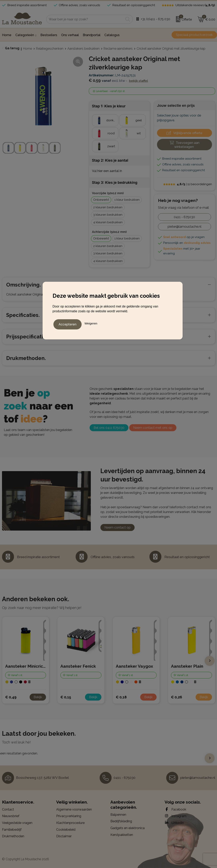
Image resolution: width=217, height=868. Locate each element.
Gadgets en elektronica (127, 828)
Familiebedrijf (12, 830)
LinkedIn (174, 823)
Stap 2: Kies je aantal (110, 160)
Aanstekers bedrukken (83, 49)
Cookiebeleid (66, 830)
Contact (8, 809)
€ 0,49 (11, 697)
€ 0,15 (66, 697)
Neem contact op (117, 527)
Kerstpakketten (122, 835)
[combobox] (85, 19)
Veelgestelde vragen (17, 823)
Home (27, 49)
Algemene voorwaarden (74, 809)
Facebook (175, 809)
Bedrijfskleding (121, 821)
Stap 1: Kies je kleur (109, 106)
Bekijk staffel (138, 81)
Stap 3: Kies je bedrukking (115, 182)
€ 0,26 (176, 697)
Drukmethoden (13, 836)
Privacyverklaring (69, 816)
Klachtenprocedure (70, 823)
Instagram (175, 816)
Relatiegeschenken (50, 49)
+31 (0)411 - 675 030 (155, 19)
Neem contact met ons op (153, 428)
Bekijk (38, 697)
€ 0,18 (121, 697)
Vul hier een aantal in (107, 171)
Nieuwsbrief (11, 816)
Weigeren (91, 323)
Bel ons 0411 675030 (109, 428)
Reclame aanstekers (118, 49)
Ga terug (12, 48)
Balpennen (118, 815)
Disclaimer (64, 836)
